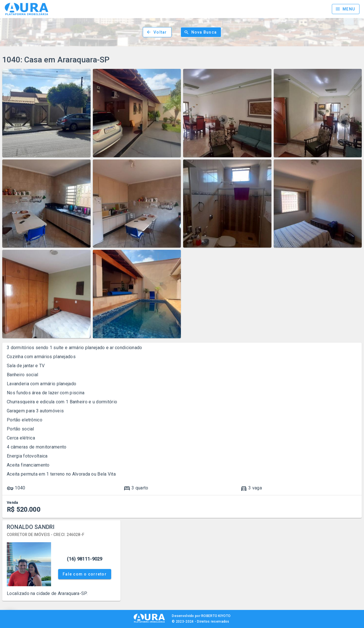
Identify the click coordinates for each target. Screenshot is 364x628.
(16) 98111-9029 (85, 559)
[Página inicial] (27, 9)
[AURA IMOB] (149, 622)
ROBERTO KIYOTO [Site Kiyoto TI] (216, 616)
